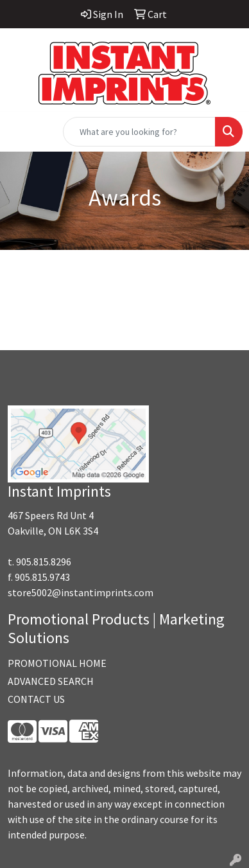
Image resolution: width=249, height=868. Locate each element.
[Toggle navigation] (20, 132)
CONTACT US (36, 699)
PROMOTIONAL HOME (57, 663)
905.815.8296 (44, 562)
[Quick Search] (139, 132)
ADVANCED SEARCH (51, 681)
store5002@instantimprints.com (81, 592)
